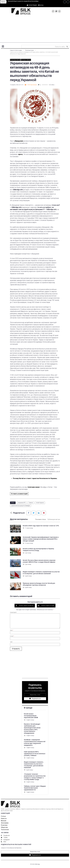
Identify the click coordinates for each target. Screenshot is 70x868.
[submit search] (67, 47)
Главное (31, 503)
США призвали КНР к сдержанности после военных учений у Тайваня (35, 754)
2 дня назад (27, 553)
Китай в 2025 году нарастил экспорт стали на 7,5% (41, 526)
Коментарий (13, 612)
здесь (20, 154)
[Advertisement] (35, 29)
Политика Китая (29, 50)
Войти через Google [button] (48, 606)
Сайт (11, 642)
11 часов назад (28, 528)
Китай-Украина (40, 503)
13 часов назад (28, 543)
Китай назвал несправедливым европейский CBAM (31, 716)
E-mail (12, 636)
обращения (19, 141)
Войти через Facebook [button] (26, 606)
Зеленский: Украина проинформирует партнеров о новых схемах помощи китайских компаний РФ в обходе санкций (41, 539)
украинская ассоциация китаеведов (21, 506)
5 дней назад (27, 576)
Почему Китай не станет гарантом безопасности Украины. (35, 478)
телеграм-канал (34, 487)
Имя (12, 630)
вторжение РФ (22, 503)
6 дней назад (27, 587)
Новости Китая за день (16, 50)
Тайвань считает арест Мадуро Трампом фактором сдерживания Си (35, 788)
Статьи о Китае (26, 60)
